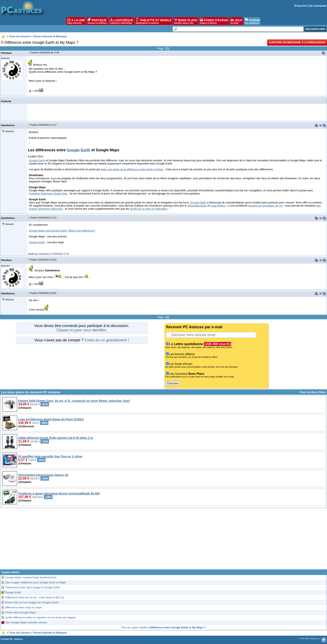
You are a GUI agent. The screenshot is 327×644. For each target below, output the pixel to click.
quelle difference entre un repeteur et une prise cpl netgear (40, 617)
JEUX (236, 21)
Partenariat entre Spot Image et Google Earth (33, 587)
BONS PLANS (186, 21)
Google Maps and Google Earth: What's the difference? (62, 231)
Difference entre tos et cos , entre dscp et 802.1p (35, 597)
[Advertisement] (163, 540)
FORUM (252, 21)
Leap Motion (218, 206)
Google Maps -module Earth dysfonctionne (31, 577)
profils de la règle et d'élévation (149, 209)
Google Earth (79, 150)
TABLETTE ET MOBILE (153, 21)
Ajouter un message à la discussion (297, 42)
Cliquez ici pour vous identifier (81, 330)
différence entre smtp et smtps (23, 607)
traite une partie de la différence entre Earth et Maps (132, 169)
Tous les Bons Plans (313, 392)
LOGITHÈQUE (121, 21)
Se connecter (318, 6)
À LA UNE (76, 21)
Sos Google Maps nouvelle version (26, 622)
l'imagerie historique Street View (48, 194)
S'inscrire (300, 6)
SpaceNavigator (197, 206)
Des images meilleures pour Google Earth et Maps (36, 582)
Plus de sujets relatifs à (163, 627)
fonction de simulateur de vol (265, 206)
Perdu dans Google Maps (21, 612)
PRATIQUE (97, 21)
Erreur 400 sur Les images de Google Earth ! (32, 602)
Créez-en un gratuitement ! (107, 340)
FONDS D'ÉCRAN (214, 21)
